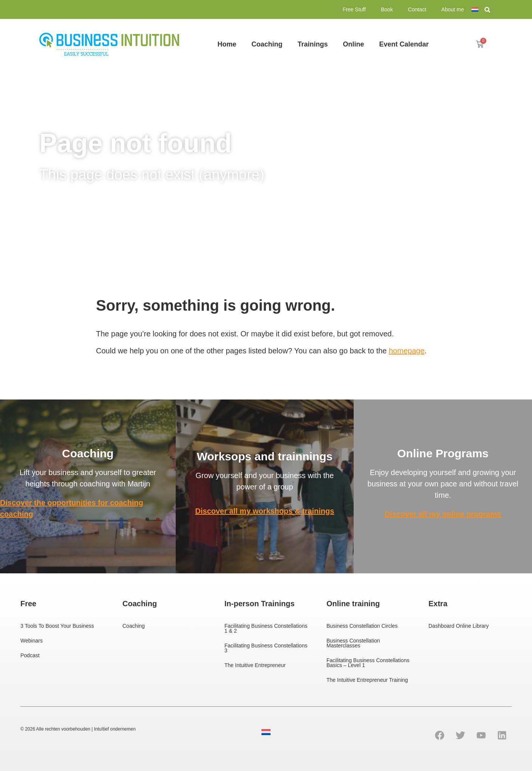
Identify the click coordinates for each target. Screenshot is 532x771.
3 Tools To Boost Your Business (57, 626)
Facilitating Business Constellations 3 (266, 648)
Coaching (267, 44)
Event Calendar (404, 44)
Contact (417, 9)
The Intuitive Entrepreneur (255, 665)
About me (453, 9)
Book (387, 9)
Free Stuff (354, 9)
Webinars (32, 641)
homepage (407, 351)
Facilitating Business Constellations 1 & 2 (266, 628)
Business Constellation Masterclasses (353, 643)
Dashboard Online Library (459, 626)
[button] (487, 10)
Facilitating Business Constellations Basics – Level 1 (368, 663)
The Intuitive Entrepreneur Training (367, 680)
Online (353, 44)
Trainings (312, 44)
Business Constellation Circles (362, 626)
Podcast (30, 655)
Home (227, 44)
